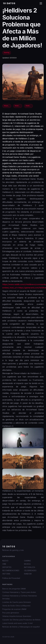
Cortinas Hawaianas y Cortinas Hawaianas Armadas (20, 597)
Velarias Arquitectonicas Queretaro (17, 616)
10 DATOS (9, 3)
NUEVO (5, 561)
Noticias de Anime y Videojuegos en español (21, 627)
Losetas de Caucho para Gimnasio (17, 602)
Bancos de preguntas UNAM (14, 589)
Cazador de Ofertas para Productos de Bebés (21, 620)
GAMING (27, 561)
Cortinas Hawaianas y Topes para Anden (19, 592)
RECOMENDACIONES (11, 570)
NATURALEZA (30, 567)
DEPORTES (7, 567)
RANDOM (28, 574)
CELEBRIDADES (30, 570)
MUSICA (27, 564)
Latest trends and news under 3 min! (17, 623)
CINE (4, 564)
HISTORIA (6, 574)
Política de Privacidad (11, 578)
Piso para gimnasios (11, 613)
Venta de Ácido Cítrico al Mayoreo (16, 606)
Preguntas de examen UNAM (14, 609)
